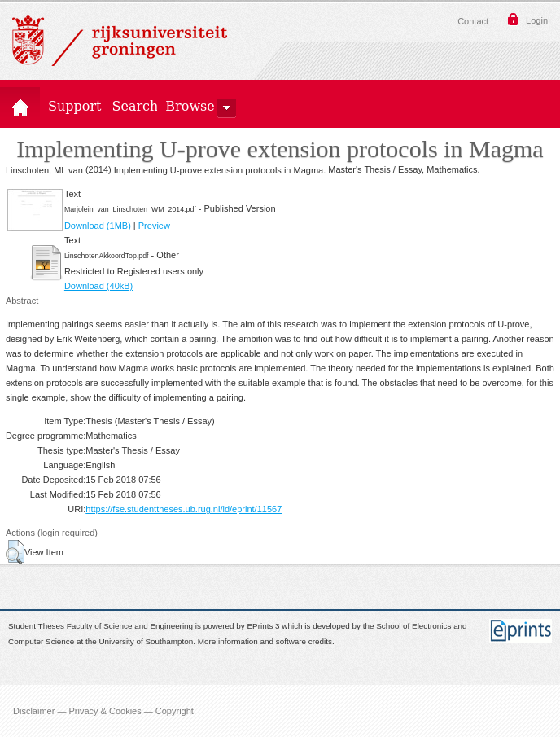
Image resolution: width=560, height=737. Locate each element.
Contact (473, 21)
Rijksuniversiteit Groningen (120, 41)
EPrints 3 (264, 627)
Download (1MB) (98, 226)
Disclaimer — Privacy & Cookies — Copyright (103, 711)
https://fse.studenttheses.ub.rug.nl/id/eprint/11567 (184, 509)
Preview (154, 226)
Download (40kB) (98, 286)
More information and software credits (265, 641)
